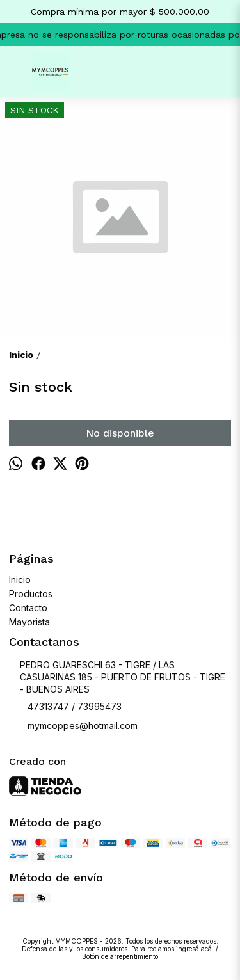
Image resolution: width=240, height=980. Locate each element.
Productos (31, 594)
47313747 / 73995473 (65, 707)
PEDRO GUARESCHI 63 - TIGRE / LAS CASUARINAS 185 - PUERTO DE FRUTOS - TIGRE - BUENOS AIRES (117, 677)
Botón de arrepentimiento (120, 956)
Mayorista (29, 622)
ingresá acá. (196, 949)
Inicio (20, 580)
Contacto (28, 608)
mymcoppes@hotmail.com (73, 727)
